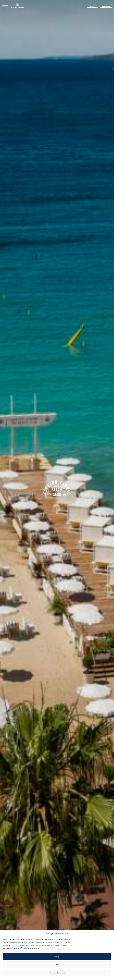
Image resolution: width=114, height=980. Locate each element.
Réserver (106, 7)
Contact (93, 7)
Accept (57, 957)
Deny (57, 965)
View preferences (57, 973)
